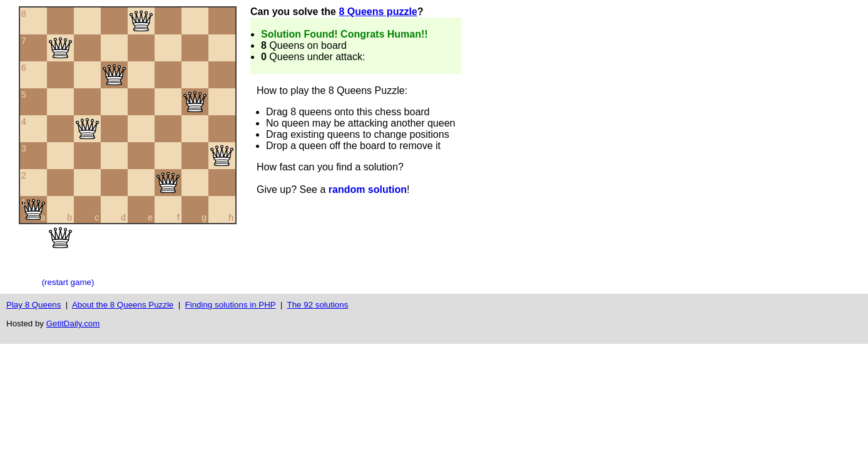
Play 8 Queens (33, 305)
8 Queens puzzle (378, 12)
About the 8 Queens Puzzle (123, 305)
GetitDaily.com (73, 324)
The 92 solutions (318, 305)
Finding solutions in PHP (231, 305)
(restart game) (68, 282)
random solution (368, 189)
